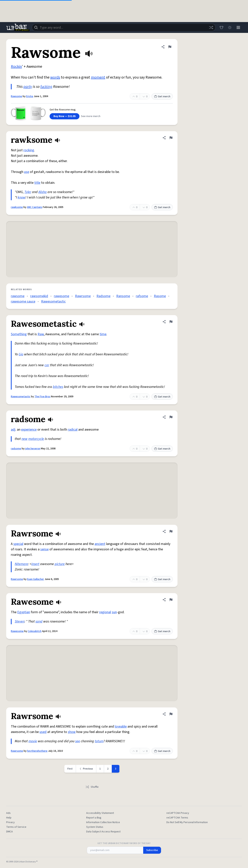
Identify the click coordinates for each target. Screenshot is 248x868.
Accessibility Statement (100, 813)
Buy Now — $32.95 (65, 116)
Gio (21, 354)
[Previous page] (86, 769)
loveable (121, 726)
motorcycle (36, 439)
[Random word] (211, 27)
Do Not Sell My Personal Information (187, 822)
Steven (20, 621)
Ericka (30, 96)
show (72, 732)
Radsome (103, 296)
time (103, 334)
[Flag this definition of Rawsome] (170, 47)
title (37, 183)
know (22, 197)
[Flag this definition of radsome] (171, 417)
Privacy (10, 822)
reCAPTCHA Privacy (178, 813)
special (18, 544)
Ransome (123, 296)
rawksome (17, 207)
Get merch (162, 97)
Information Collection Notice (103, 822)
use (27, 172)
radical (73, 430)
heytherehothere (37, 751)
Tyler (28, 192)
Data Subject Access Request (103, 832)
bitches (58, 387)
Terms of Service (16, 827)
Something (19, 334)
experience (29, 430)
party (28, 87)
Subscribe (152, 850)
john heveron (33, 449)
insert (35, 564)
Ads (8, 813)
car (47, 365)
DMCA (9, 832)
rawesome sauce (23, 301)
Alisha (43, 192)
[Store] (221, 27)
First (70, 769)
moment (98, 77)
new (25, 439)
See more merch (91, 116)
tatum (99, 741)
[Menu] (238, 27)
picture (60, 564)
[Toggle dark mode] (230, 27)
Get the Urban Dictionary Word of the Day (124, 843)
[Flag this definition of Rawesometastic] (171, 322)
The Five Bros (42, 397)
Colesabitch (35, 631)
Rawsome (16, 96)
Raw (41, 334)
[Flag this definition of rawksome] (171, 138)
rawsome (18, 296)
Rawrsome (83, 296)
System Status (95, 827)
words (55, 77)
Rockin (16, 67)
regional (105, 612)
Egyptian (24, 612)
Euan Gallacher (36, 579)
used (43, 732)
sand (39, 621)
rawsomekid (39, 296)
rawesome (62, 296)
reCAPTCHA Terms (177, 818)
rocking (29, 150)
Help (9, 818)
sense (44, 549)
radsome (16, 449)
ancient (100, 544)
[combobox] (124, 27)
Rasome (160, 296)
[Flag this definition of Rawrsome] (171, 531)
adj (13, 430)
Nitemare (21, 564)
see (78, 741)
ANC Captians (35, 207)
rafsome (142, 296)
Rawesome (17, 631)
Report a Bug (94, 818)
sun (114, 612)
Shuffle (92, 787)
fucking (46, 87)
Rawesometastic (53, 301)
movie (33, 741)
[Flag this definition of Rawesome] (171, 600)
